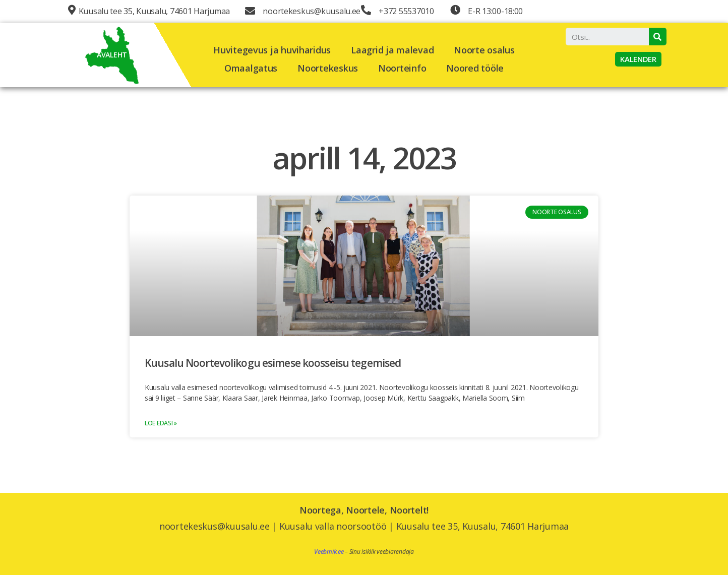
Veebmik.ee (329, 552)
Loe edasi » (161, 423)
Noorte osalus (484, 50)
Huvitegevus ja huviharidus (272, 50)
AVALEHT (112, 55)
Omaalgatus (251, 68)
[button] (638, 59)
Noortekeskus (328, 68)
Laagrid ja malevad (392, 50)
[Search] (658, 37)
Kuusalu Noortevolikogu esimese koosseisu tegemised (273, 363)
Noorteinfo (402, 68)
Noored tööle (475, 68)
